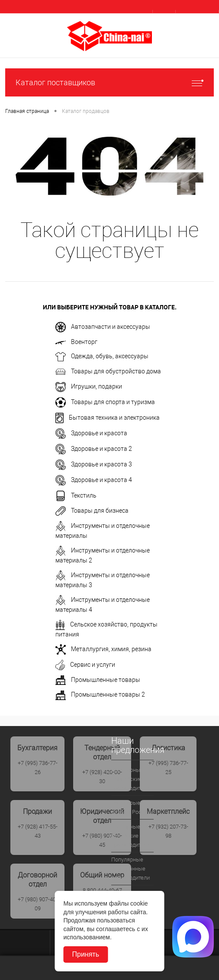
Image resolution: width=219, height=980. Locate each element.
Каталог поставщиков (109, 82)
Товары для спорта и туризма (105, 402)
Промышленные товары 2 (100, 695)
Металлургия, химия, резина (103, 649)
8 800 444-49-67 (102, 890)
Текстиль (76, 496)
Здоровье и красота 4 (94, 480)
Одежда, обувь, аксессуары (102, 357)
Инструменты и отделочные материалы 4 (103, 604)
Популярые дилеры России (131, 807)
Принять (86, 954)
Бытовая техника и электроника (108, 418)
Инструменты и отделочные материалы (103, 530)
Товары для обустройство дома (108, 372)
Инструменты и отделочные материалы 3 (103, 579)
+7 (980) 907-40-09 (38, 904)
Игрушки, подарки (89, 387)
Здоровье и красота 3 (94, 465)
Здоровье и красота (91, 434)
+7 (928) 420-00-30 (102, 777)
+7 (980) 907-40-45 (102, 840)
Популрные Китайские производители (130, 836)
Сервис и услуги (85, 665)
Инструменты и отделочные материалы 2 (103, 555)
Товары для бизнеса (92, 511)
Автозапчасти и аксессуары (103, 327)
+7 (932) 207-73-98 (168, 831)
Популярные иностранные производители (130, 869)
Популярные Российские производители (130, 779)
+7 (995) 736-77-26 (38, 768)
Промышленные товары (98, 680)
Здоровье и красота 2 (94, 449)
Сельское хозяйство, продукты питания (106, 629)
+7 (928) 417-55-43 (38, 831)
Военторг (76, 342)
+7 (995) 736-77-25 (168, 768)
